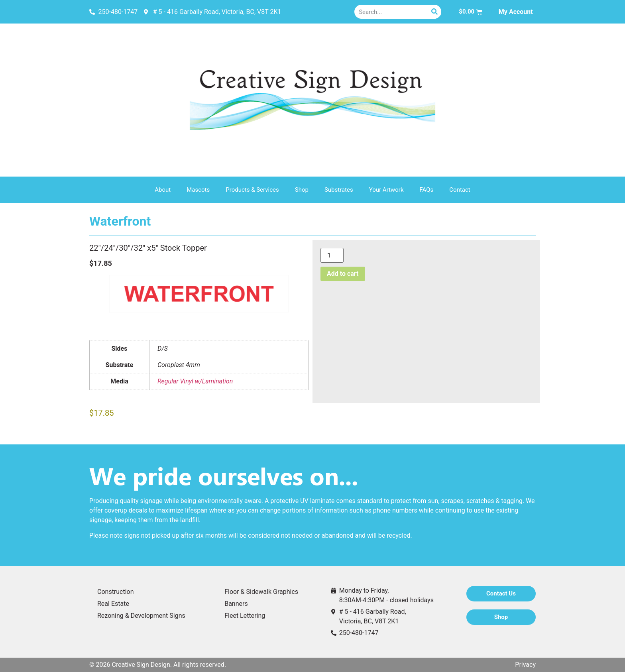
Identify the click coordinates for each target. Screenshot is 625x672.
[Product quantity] (332, 255)
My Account (516, 12)
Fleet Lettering (245, 616)
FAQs (427, 190)
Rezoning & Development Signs (141, 616)
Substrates (339, 190)
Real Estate (113, 604)
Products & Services (252, 190)
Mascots (198, 190)
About (163, 190)
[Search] (434, 12)
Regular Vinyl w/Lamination (195, 381)
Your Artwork (386, 190)
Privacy (525, 665)
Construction (116, 592)
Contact (460, 190)
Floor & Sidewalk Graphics (261, 592)
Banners (236, 604)
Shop (302, 190)
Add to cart (343, 274)
